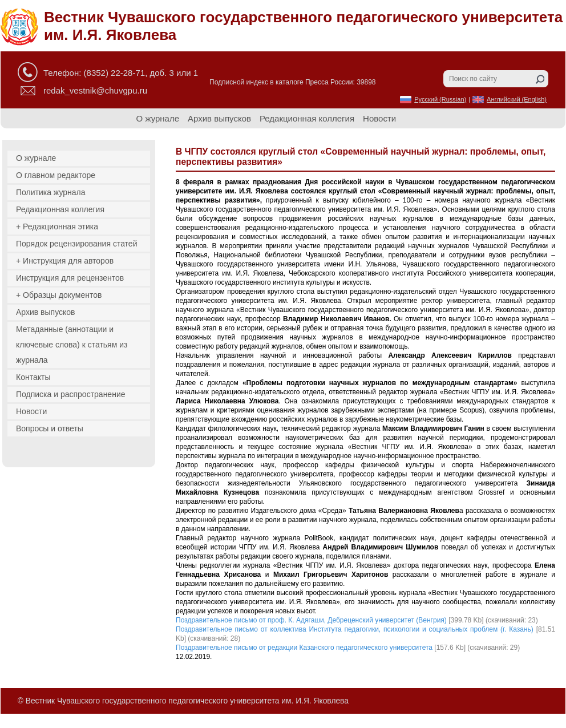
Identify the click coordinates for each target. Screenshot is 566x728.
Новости (379, 119)
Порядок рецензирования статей (76, 244)
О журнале (158, 119)
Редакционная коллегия (307, 119)
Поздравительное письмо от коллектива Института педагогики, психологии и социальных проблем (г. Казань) (355, 629)
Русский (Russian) (440, 99)
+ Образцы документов (59, 295)
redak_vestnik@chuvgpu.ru (95, 90)
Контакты (33, 377)
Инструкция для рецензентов (70, 278)
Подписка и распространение (71, 394)
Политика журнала (51, 192)
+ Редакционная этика (57, 227)
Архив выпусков (219, 119)
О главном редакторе (56, 175)
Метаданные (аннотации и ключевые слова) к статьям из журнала (72, 345)
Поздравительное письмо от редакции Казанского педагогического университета (304, 648)
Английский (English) (517, 99)
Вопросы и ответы (50, 428)
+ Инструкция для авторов (65, 261)
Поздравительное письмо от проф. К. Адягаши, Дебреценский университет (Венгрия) (311, 620)
